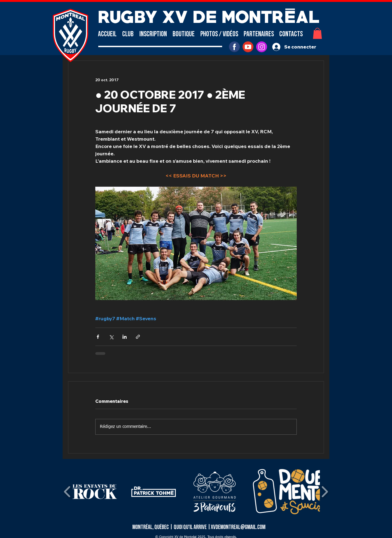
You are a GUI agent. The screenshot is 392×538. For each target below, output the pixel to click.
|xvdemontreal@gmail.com (236, 527)
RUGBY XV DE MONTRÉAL (209, 15)
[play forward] (325, 492)
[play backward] (67, 492)
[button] (128, 34)
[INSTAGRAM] (262, 47)
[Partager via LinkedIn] (125, 337)
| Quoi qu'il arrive (189, 527)
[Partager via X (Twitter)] (111, 337)
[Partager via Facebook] (98, 337)
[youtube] (248, 47)
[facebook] (234, 47)
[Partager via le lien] (138, 337)
